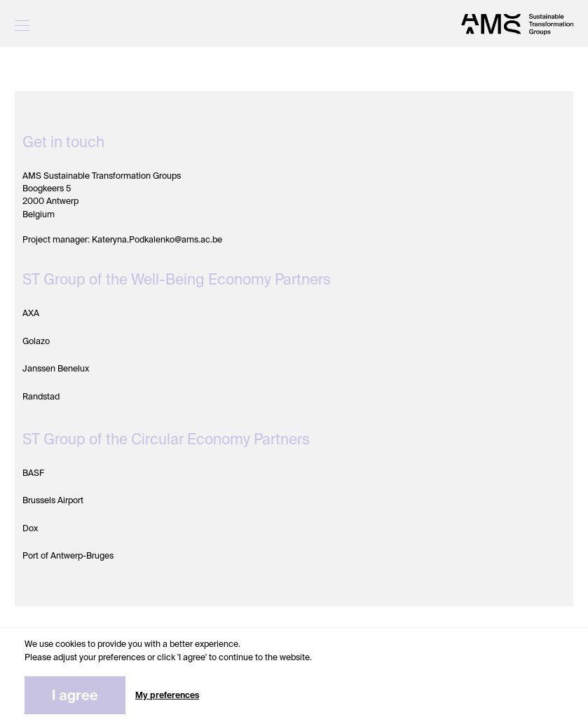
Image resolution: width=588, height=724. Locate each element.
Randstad (41, 397)
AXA (31, 313)
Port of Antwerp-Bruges (68, 556)
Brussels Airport (53, 500)
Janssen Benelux (56, 369)
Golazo (36, 341)
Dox (30, 528)
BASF (33, 473)
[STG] (517, 25)
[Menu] (22, 25)
